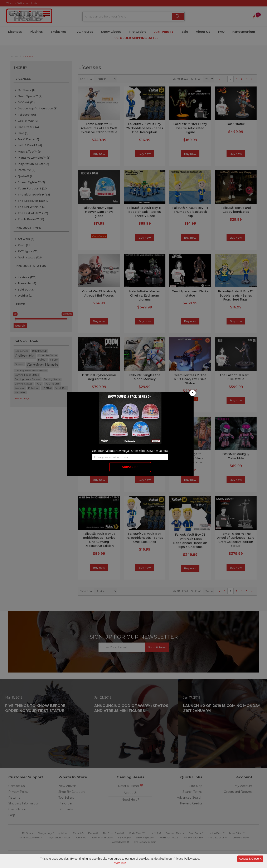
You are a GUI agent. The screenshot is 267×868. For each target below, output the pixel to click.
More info (120, 863)
